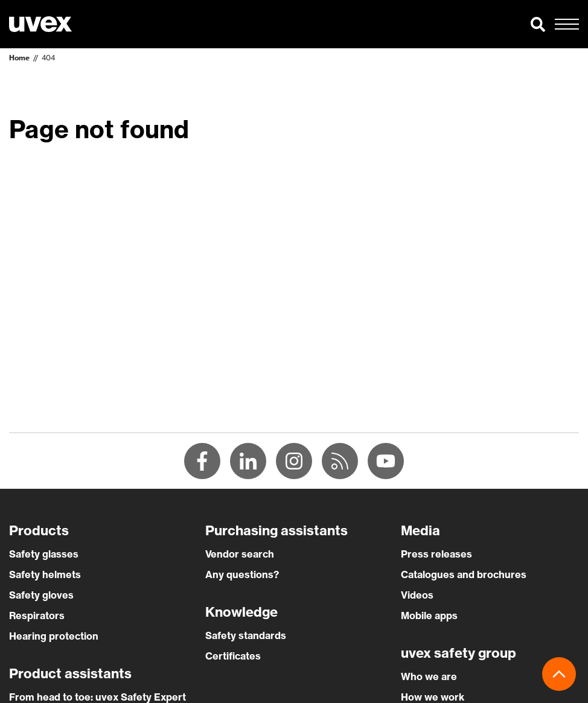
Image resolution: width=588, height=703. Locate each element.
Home (19, 58)
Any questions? (242, 574)
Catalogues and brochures (464, 574)
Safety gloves (41, 595)
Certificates (233, 656)
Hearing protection (54, 636)
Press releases (436, 554)
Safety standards (246, 635)
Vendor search (240, 554)
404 (48, 58)
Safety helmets (45, 574)
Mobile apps (429, 616)
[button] (538, 24)
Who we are (429, 676)
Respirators (37, 616)
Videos (417, 595)
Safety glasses (44, 554)
